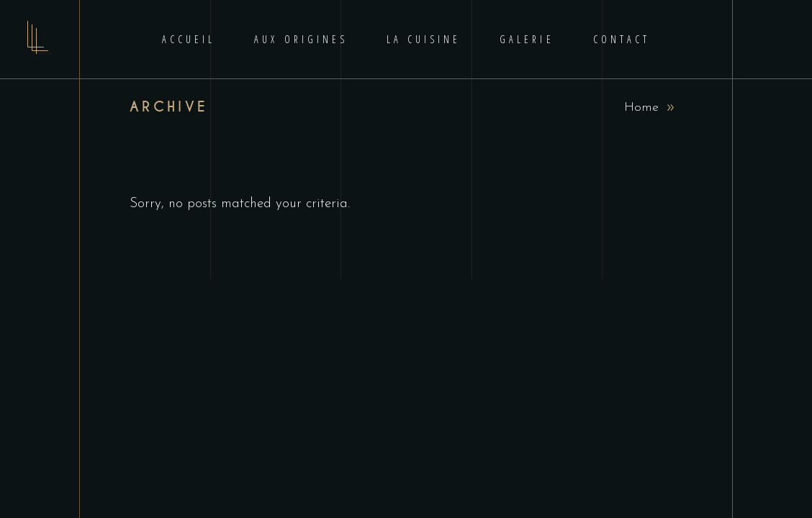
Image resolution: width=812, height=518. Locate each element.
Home (641, 108)
